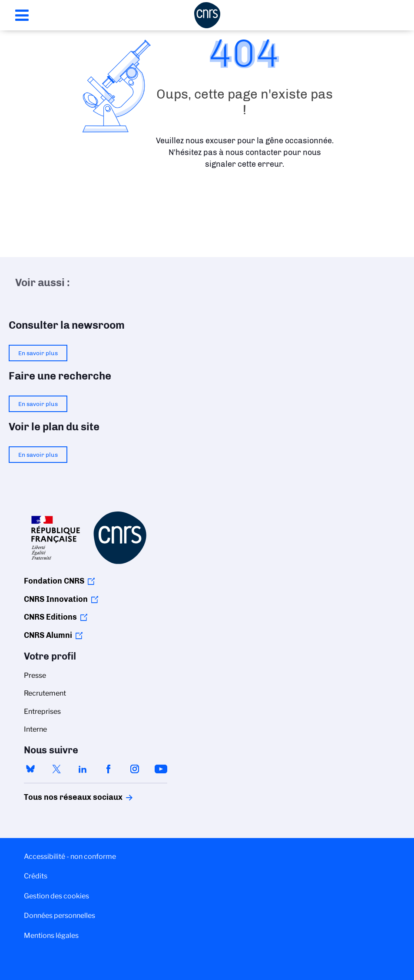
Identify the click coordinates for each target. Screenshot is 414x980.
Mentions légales (51, 935)
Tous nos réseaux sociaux (58, 797)
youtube (161, 769)
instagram (135, 769)
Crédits (36, 876)
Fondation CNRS (54, 581)
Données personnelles (60, 916)
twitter (56, 769)
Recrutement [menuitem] (45, 693)
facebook (109, 769)
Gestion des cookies (56, 896)
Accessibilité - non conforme (70, 856)
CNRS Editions (50, 617)
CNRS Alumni (48, 635)
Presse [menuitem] (35, 675)
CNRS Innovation (56, 599)
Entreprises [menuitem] (42, 711)
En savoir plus (38, 353)
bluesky (30, 769)
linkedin (83, 769)
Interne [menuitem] (35, 729)
